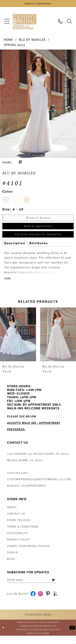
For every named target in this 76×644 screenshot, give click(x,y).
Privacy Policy (19, 546)
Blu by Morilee (32, 41)
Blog (11, 565)
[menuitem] (7, 22)
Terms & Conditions (23, 533)
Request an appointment (27, 492)
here (47, 641)
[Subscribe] (62, 587)
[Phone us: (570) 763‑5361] (60, 22)
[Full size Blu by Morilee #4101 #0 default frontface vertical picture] (38, 105)
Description (15, 249)
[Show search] (69, 22)
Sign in (13, 559)
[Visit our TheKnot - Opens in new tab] (59, 602)
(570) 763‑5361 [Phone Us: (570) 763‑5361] (17, 479)
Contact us (16, 520)
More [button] (8, 284)
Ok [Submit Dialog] (72, 636)
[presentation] (18, 341)
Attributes (38, 249)
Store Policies (19, 526)
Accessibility (18, 539)
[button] (7, 22)
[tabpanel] (38, 105)
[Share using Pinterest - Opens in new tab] (20, 164)
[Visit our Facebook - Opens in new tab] (33, 602)
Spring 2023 (14, 46)
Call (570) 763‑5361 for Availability (38, 239)
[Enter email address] (36, 587)
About (12, 514)
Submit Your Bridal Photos (29, 552)
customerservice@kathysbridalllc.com (39, 486)
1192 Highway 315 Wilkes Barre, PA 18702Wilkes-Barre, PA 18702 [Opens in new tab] (38, 463)
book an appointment (38, 230)
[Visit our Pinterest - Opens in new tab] (51, 602)
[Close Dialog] (4, 636)
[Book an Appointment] (38, 4)
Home (9, 41)
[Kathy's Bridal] (24, 23)
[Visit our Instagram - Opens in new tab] (42, 602)
